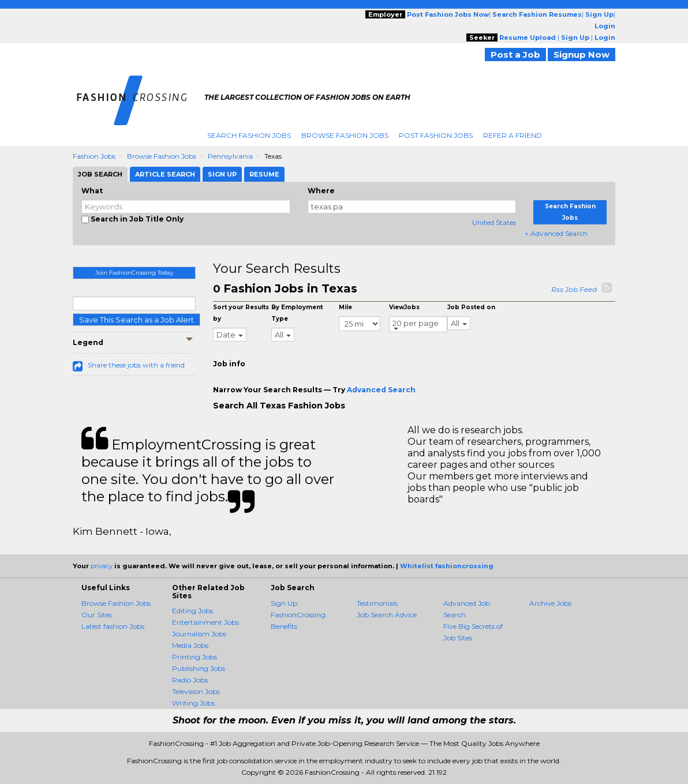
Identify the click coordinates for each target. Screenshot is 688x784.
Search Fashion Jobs (249, 135)
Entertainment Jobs (205, 622)
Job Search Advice (387, 615)
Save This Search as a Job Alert (137, 320)
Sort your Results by (241, 313)
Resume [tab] (264, 174)
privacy (102, 566)
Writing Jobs (193, 703)
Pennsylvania (230, 156)
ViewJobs (404, 307)
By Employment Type (297, 313)
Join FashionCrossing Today (134, 273)
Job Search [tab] (100, 174)
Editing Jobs (192, 611)
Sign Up (284, 603)
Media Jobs (190, 645)
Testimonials (377, 603)
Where (321, 191)
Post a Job (515, 55)
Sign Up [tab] (222, 174)
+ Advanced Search (556, 233)
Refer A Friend (513, 135)
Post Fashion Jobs (436, 135)
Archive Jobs (550, 603)
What (92, 191)
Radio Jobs (190, 680)
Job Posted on (471, 307)
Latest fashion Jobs (113, 626)
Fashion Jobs (94, 156)
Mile (345, 307)
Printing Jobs (195, 657)
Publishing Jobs (199, 668)
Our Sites (97, 615)
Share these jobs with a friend (136, 365)
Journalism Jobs (199, 634)
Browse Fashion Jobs (345, 135)
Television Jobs (196, 691)
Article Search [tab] (165, 174)
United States (494, 222)
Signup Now (582, 55)
